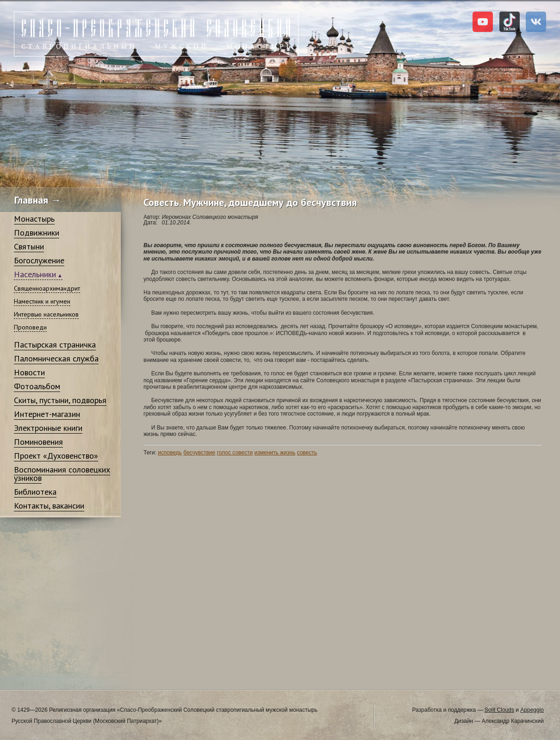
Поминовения (38, 442)
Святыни (29, 246)
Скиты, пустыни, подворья (60, 400)
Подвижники (37, 233)
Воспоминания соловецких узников (62, 474)
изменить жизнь (275, 453)
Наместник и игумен (42, 301)
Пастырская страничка (55, 345)
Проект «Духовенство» (56, 456)
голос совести (235, 453)
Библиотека (35, 492)
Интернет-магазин (47, 414)
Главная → (38, 200)
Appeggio (532, 710)
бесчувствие (199, 453)
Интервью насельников (46, 314)
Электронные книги (48, 428)
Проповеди (30, 327)
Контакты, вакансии (49, 506)
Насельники (35, 274)
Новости (29, 372)
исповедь (170, 453)
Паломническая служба (56, 358)
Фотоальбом (37, 386)
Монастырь (34, 219)
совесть (307, 453)
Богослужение (39, 260)
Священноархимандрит (47, 288)
